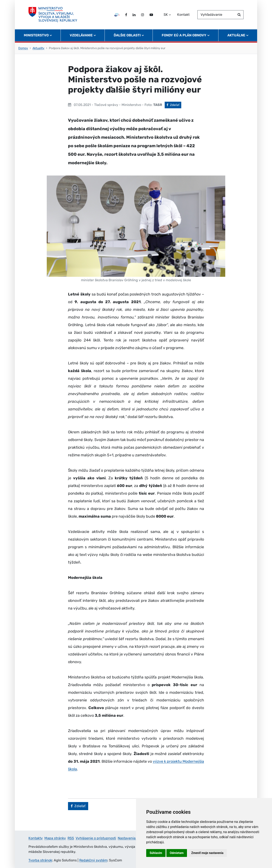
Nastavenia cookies (133, 838)
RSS (71, 838)
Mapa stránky (55, 838)
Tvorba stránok (40, 860)
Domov (23, 48)
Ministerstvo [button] (36, 35)
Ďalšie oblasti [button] (127, 35)
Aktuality (38, 48)
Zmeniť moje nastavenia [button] (207, 853)
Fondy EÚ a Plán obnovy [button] (184, 35)
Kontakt (183, 15)
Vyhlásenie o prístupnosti (96, 838)
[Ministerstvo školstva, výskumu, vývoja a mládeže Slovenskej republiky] (53, 15)
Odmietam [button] (177, 853)
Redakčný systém (93, 860)
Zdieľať (174, 105)
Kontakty (36, 838)
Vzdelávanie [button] (81, 35)
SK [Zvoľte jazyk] (166, 15)
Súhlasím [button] (156, 853)
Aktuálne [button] (236, 35)
